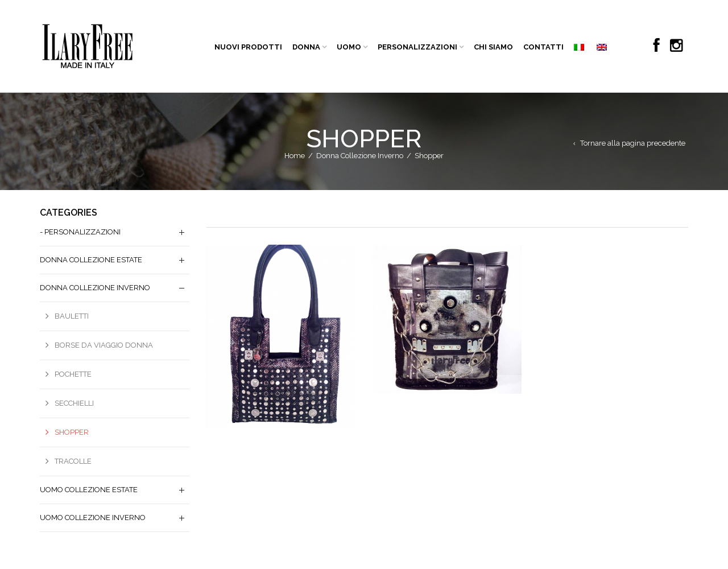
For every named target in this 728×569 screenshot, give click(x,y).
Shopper (72, 432)
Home (295, 156)
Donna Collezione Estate (91, 260)
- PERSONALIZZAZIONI (80, 232)
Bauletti (72, 316)
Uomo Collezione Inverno (93, 518)
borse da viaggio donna (104, 345)
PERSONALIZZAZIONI (417, 47)
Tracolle (73, 461)
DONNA (306, 47)
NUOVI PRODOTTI (248, 47)
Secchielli (74, 403)
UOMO (349, 47)
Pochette (73, 374)
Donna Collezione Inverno (360, 156)
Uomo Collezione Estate (89, 490)
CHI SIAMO (493, 47)
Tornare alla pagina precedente (633, 143)
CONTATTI (543, 47)
